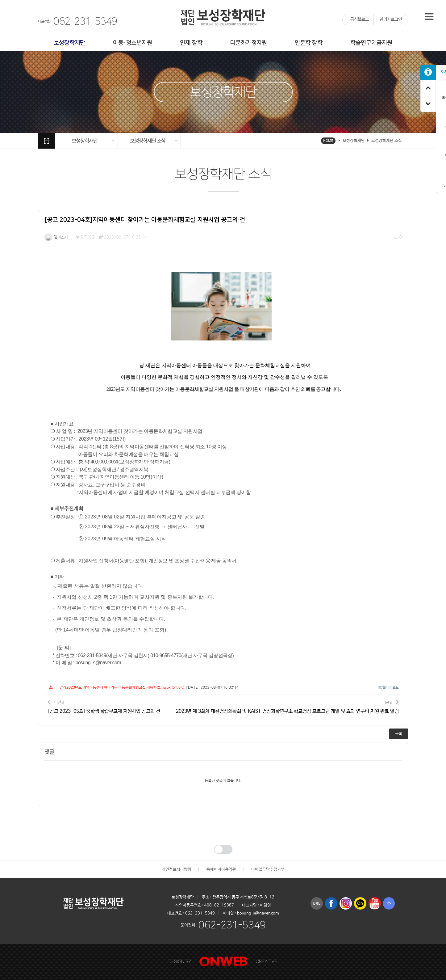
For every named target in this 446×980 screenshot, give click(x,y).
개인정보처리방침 (177, 870)
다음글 (287, 706)
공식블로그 (360, 19)
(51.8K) (117, 688)
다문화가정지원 (249, 43)
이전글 (104, 706)
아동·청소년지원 (133, 43)
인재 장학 (191, 43)
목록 (399, 734)
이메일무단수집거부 (268, 870)
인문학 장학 (309, 43)
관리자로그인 (391, 19)
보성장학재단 (69, 43)
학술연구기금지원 (371, 43)
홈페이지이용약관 (221, 870)
